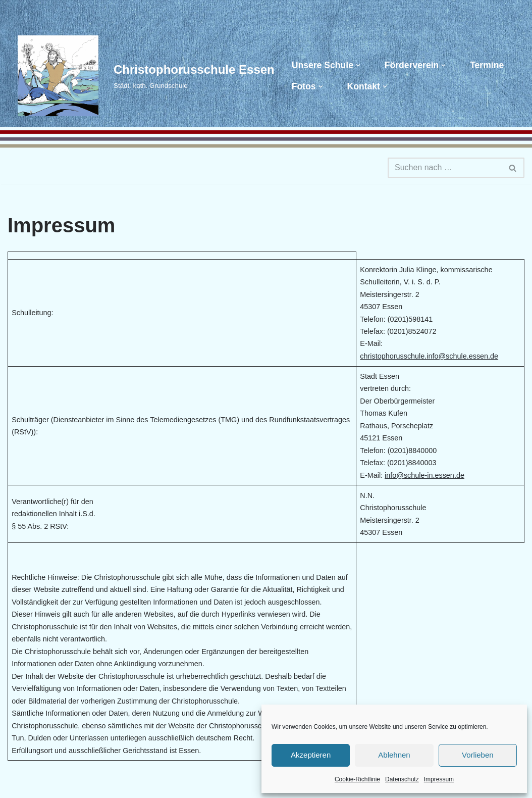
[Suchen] (445, 168)
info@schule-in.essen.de (424, 475)
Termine (487, 65)
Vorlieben (478, 755)
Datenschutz (402, 779)
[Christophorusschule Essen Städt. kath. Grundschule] (141, 76)
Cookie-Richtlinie (357, 779)
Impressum (439, 779)
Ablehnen (394, 755)
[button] (358, 65)
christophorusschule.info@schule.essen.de (429, 356)
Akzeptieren (311, 755)
